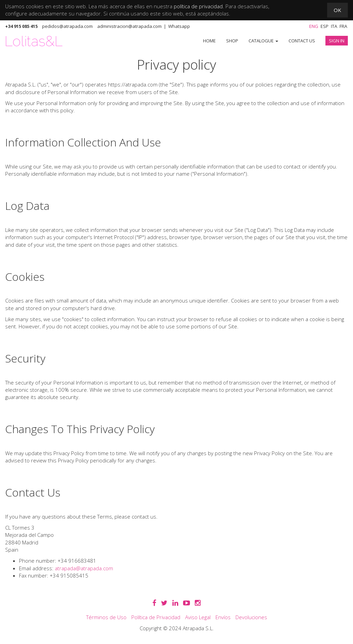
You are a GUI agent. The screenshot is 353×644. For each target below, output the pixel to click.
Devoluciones (251, 617)
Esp (325, 26)
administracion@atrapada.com (129, 26)
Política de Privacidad (156, 617)
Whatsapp (179, 26)
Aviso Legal (198, 617)
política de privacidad (198, 6)
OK (337, 10)
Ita (334, 26)
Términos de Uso (106, 617)
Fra (343, 26)
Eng (314, 26)
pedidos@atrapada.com (67, 26)
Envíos (223, 617)
